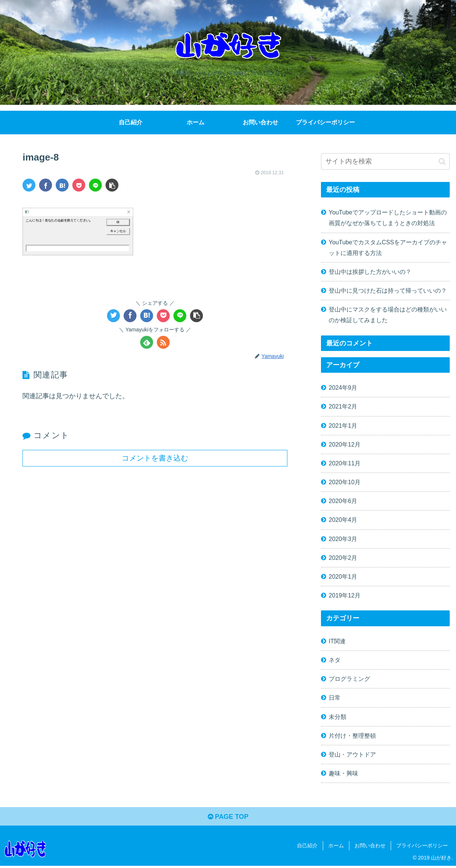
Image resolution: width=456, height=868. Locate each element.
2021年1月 (343, 426)
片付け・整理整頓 (352, 736)
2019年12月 (345, 595)
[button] (442, 161)
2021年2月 (343, 406)
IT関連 (337, 641)
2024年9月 (343, 387)
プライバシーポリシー (422, 846)
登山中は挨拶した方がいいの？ (370, 272)
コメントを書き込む (155, 458)
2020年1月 (343, 576)
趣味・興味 (343, 773)
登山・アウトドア (352, 754)
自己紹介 (307, 846)
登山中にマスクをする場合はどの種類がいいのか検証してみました (388, 315)
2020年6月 (343, 501)
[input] (385, 161)
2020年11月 (345, 463)
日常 (335, 697)
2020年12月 (345, 444)
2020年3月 (343, 539)
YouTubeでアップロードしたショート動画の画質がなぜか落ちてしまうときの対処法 (388, 218)
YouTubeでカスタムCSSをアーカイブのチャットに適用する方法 (388, 247)
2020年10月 (345, 482)
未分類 (338, 717)
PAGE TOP (228, 817)
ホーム (336, 846)
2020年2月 (343, 558)
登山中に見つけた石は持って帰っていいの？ (388, 290)
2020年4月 (343, 520)
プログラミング (349, 679)
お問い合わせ (370, 846)
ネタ (335, 660)
